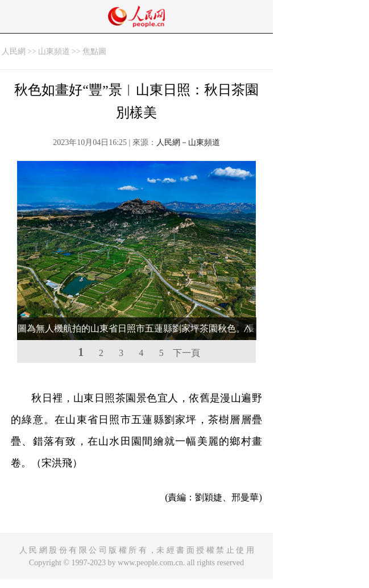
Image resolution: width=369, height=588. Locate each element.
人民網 (14, 51)
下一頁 (186, 353)
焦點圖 (94, 51)
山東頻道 (54, 51)
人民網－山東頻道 (188, 142)
